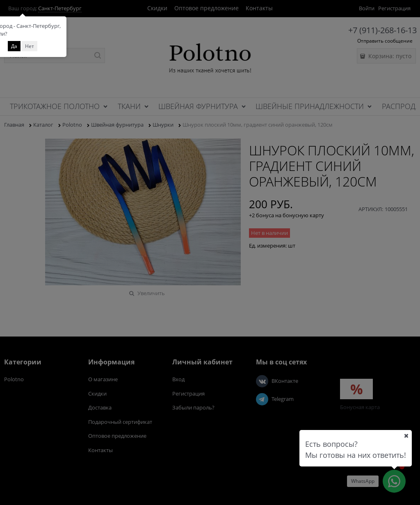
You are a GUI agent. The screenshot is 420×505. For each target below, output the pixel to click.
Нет (30, 46)
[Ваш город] (406, 436)
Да (14, 46)
